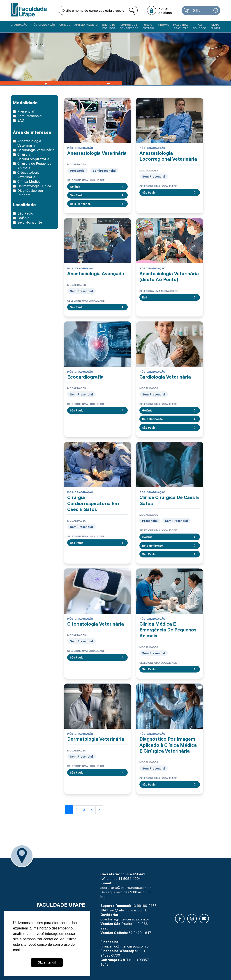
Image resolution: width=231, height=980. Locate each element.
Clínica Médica (29, 181)
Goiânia (23, 218)
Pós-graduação (43, 25)
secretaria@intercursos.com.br (126, 888)
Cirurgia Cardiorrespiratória (33, 157)
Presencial (26, 111)
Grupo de (109, 26)
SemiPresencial (30, 116)
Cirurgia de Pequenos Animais (34, 166)
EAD (21, 120)
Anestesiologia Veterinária (29, 143)
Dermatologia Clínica (34, 186)
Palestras (181, 26)
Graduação (19, 25)
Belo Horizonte (30, 222)
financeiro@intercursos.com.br (125, 946)
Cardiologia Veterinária (36, 150)
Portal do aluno (165, 10)
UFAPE (215, 26)
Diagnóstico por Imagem (30, 193)
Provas (164, 25)
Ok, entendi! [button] (47, 962)
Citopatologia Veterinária (28, 175)
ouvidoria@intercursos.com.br (125, 919)
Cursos (65, 25)
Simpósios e (129, 26)
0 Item (198, 10)
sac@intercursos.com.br (129, 910)
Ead (170, 297)
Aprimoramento (86, 25)
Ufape (148, 26)
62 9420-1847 (140, 933)
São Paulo (25, 213)
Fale (200, 26)
